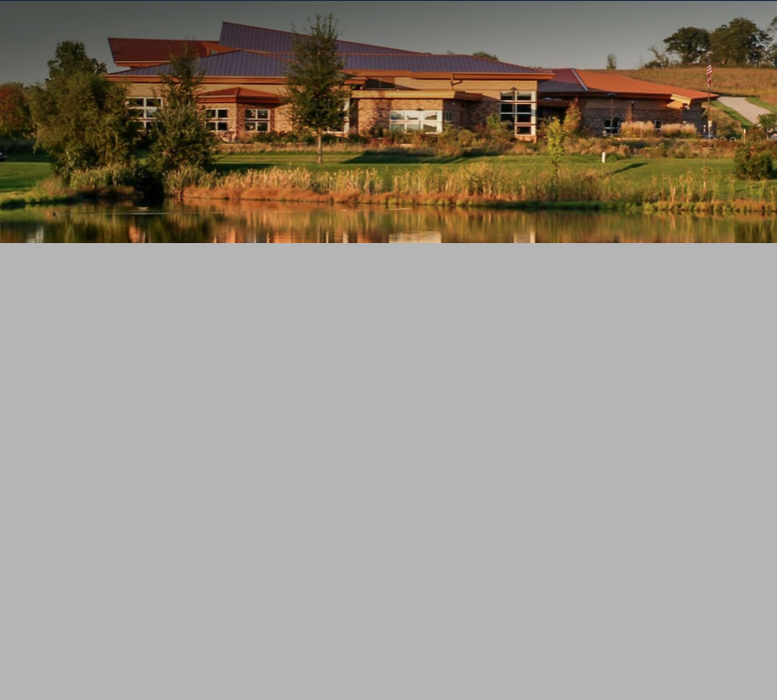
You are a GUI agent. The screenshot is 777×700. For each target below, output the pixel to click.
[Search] (358, 378)
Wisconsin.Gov (118, 18)
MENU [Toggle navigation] (389, 316)
